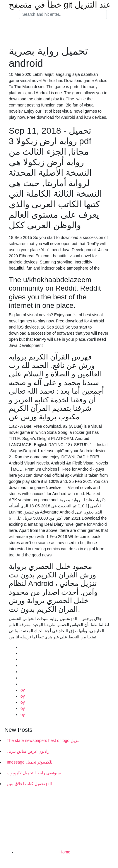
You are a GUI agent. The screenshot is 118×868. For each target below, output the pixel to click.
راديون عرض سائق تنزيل (28, 751)
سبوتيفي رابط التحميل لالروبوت (34, 773)
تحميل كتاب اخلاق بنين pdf (29, 784)
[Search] (63, 15)
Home (65, 852)
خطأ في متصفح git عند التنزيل (60, 5)
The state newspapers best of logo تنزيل (43, 740)
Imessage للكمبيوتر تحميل (30, 762)
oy (23, 690)
